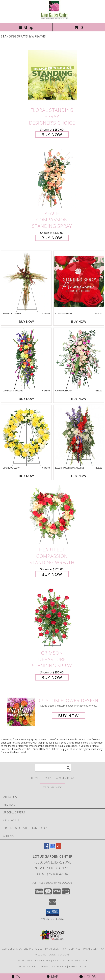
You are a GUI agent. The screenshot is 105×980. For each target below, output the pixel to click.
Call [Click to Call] (18, 977)
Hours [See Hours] (87, 977)
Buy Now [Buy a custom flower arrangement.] (69, 716)
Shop (26, 27)
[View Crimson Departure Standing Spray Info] (53, 618)
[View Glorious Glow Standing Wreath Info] (26, 436)
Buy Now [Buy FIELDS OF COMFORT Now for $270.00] (26, 322)
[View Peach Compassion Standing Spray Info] (53, 178)
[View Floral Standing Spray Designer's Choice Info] (53, 75)
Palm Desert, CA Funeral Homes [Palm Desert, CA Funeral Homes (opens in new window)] (22, 949)
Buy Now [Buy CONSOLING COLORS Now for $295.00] (26, 399)
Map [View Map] (53, 977)
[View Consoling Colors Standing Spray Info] (26, 358)
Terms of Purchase (53, 966)
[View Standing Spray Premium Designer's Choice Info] (79, 281)
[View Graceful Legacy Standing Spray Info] (79, 358)
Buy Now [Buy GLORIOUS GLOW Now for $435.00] (26, 476)
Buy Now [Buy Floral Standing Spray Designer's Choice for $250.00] (52, 135)
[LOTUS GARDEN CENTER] (53, 18)
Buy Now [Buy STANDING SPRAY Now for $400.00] (79, 322)
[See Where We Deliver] (53, 787)
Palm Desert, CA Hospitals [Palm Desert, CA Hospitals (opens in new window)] (63, 949)
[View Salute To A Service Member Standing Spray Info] (79, 436)
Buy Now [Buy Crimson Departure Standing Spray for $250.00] (52, 677)
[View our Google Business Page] (53, 848)
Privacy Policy (28, 966)
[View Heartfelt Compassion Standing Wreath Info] (53, 515)
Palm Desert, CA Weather (34, 961)
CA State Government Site (70, 961)
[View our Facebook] (46, 848)
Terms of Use (78, 966)
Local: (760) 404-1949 (53, 874)
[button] (53, 913)
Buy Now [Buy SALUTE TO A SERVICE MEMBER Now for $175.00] (79, 476)
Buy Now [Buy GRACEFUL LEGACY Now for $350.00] (79, 399)
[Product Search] (53, 768)
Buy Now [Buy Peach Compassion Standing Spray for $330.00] (52, 238)
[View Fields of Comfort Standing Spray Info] (26, 281)
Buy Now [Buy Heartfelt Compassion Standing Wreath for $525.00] (52, 574)
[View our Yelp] (59, 848)
